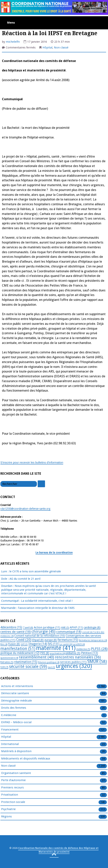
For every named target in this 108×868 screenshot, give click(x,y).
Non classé (61, 48)
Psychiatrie (8, 809)
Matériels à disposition (16, 751)
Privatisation (10, 795)
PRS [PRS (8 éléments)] (45, 653)
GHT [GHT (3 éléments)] (24, 644)
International (10, 744)
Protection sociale (13, 802)
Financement (10, 730)
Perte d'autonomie (13, 780)
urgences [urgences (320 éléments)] (74, 666)
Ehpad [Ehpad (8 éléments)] (38, 640)
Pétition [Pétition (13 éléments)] (90, 653)
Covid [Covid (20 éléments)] (24, 640)
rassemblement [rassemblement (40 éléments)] (36, 657)
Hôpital (47, 48)
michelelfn (13, 42)
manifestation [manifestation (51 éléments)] (18, 649)
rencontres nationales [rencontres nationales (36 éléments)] (78, 657)
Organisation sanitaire (16, 773)
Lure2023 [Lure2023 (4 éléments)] (79, 644)
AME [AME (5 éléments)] (65, 628)
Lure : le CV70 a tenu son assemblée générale (31, 571)
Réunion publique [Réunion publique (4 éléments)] (49, 662)
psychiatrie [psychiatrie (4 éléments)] (57, 653)
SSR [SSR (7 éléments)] (4, 667)
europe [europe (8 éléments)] (51, 640)
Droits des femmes (14, 708)
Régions (6, 817)
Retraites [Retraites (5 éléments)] (7, 662)
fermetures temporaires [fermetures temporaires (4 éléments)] (93, 640)
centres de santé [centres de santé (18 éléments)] (16, 632)
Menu (11, 23)
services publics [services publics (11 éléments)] (73, 662)
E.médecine (9, 715)
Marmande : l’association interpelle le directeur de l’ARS (38, 608)
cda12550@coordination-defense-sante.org (25, 509)
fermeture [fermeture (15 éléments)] (68, 640)
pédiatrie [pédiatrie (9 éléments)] (73, 653)
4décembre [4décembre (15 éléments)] (11, 627)
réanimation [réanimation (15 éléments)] (26, 662)
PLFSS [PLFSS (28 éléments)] (99, 649)
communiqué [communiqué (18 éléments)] (69, 632)
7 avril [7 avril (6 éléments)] (28, 627)
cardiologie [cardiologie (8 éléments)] (92, 627)
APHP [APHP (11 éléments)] (76, 627)
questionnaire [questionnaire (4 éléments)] (9, 658)
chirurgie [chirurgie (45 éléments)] (43, 631)
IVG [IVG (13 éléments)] (53, 644)
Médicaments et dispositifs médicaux (26, 759)
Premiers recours (12, 788)
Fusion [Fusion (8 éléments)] (14, 644)
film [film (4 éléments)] (4, 644)
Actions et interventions (17, 686)
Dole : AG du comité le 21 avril (21, 579)
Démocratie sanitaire (15, 693)
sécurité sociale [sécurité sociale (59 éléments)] (28, 666)
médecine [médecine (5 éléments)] (83, 649)
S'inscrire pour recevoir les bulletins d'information (32, 462)
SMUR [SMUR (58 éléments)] (97, 661)
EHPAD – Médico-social (16, 722)
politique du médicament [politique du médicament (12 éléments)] (20, 653)
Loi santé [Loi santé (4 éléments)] (65, 644)
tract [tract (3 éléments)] (51, 667)
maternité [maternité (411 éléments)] (56, 648)
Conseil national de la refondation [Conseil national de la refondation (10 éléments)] (40, 636)
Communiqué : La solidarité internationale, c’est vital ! (37, 601)
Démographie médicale (17, 701)
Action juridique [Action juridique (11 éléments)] (47, 627)
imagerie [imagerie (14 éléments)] (38, 644)
